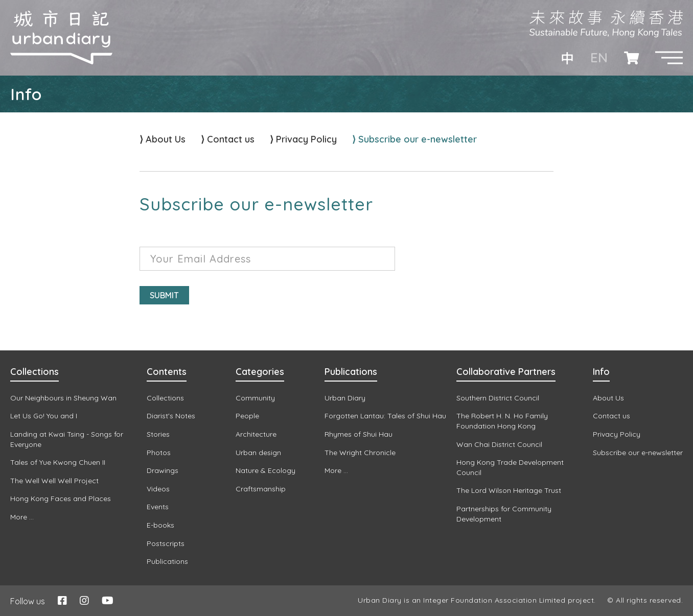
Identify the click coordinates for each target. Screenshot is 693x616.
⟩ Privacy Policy (303, 139)
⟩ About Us (163, 139)
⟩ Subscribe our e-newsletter (414, 139)
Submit (164, 295)
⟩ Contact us (228, 139)
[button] (669, 58)
